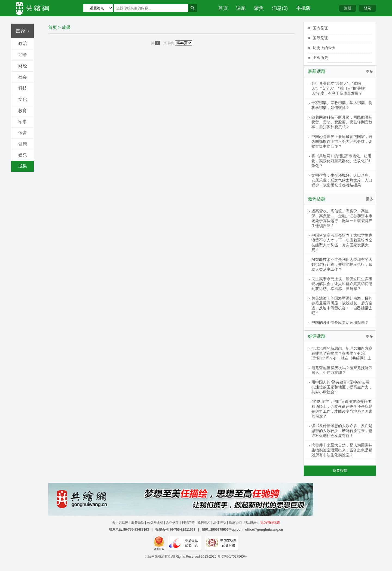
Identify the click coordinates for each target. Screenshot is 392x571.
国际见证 (320, 38)
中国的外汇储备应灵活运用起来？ (340, 322)
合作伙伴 (172, 522)
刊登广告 (188, 522)
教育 (23, 111)
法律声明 (220, 522)
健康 (23, 144)
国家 (22, 31)
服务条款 (138, 522)
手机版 (304, 8)
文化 (23, 99)
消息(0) (280, 8)
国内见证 (320, 28)
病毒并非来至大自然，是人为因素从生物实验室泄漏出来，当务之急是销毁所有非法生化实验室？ (342, 450)
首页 (223, 8)
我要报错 (340, 470)
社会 (23, 77)
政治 (23, 43)
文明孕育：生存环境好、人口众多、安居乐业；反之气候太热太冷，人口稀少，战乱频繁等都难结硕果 (342, 180)
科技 (23, 88)
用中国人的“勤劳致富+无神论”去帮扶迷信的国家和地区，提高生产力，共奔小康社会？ (342, 387)
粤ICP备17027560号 (232, 557)
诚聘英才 (204, 522)
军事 (23, 122)
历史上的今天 (324, 48)
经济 (23, 55)
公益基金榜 (155, 522)
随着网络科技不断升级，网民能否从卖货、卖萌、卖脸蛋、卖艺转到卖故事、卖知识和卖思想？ (342, 122)
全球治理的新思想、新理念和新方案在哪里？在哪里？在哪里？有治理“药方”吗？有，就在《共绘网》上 (342, 353)
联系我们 (235, 522)
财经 (23, 66)
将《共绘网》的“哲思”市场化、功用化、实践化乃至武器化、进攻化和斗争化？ (342, 161)
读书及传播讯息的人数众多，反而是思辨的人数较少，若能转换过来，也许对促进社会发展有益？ (342, 431)
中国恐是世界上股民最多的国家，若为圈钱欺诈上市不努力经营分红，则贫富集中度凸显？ (342, 141)
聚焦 (259, 8)
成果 (23, 166)
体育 (23, 133)
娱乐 (23, 155)
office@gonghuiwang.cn (264, 530)
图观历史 (320, 58)
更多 (369, 71)
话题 (241, 8)
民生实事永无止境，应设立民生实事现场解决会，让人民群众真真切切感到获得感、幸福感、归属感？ (342, 284)
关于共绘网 (120, 522)
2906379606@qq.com (227, 530)
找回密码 (251, 522)
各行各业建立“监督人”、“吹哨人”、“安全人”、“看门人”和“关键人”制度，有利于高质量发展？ (338, 88)
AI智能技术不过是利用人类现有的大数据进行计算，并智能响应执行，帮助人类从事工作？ (342, 264)
